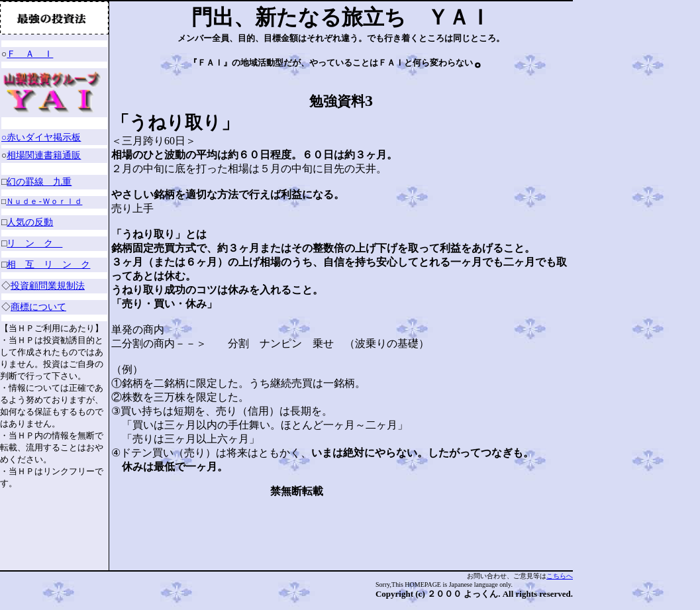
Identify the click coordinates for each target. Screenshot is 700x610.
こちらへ (560, 576)
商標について (40, 307)
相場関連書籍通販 (44, 155)
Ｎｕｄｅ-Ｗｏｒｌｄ (44, 202)
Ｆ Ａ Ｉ (30, 54)
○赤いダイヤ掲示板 (41, 137)
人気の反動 (30, 222)
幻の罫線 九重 (39, 182)
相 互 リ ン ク (48, 265)
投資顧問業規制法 (50, 286)
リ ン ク (34, 243)
